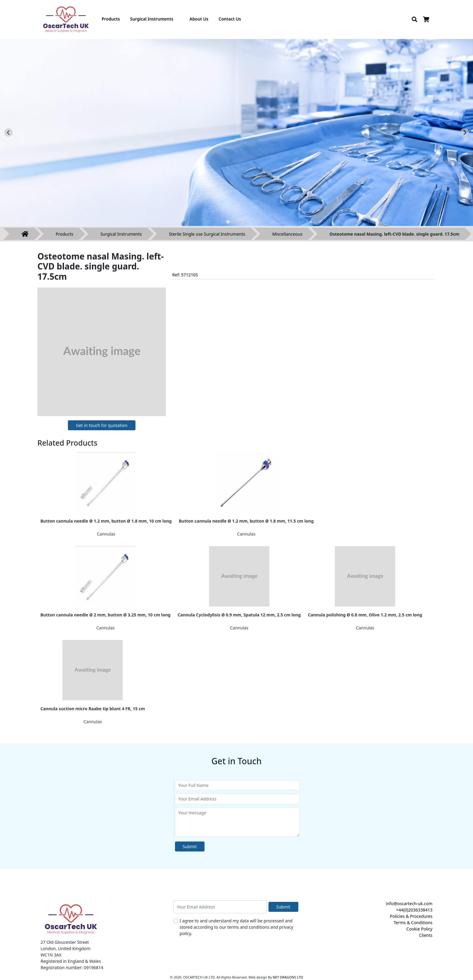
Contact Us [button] (230, 19)
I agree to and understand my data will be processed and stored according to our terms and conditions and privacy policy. (237, 927)
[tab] (228, 222)
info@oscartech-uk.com (409, 904)
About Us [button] (199, 19)
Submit (190, 846)
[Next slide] (465, 132)
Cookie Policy (419, 929)
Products (65, 234)
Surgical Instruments (121, 234)
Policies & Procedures (411, 916)
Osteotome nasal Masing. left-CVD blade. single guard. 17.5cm (394, 234)
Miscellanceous (287, 234)
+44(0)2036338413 (414, 910)
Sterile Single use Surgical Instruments (207, 234)
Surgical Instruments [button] (152, 19)
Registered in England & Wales (71, 961)
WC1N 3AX (51, 955)
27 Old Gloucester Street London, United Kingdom (66, 945)
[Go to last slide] (8, 132)
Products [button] (111, 19)
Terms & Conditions (413, 923)
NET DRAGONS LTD (288, 977)
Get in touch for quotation (102, 425)
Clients (426, 935)
